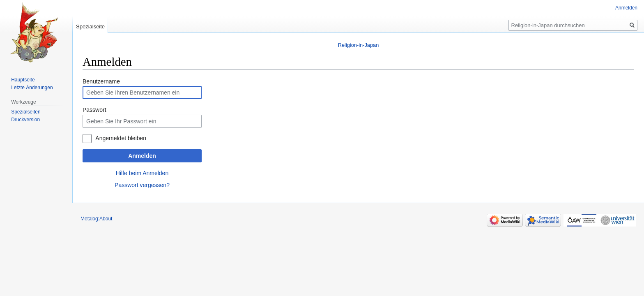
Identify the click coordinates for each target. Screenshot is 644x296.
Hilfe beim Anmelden (142, 173)
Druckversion (25, 120)
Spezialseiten (26, 112)
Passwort (94, 110)
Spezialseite (90, 27)
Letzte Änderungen (32, 88)
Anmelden (142, 156)
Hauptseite (23, 80)
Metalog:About (96, 219)
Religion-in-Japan (359, 45)
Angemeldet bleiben (121, 138)
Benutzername (101, 81)
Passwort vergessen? (142, 185)
